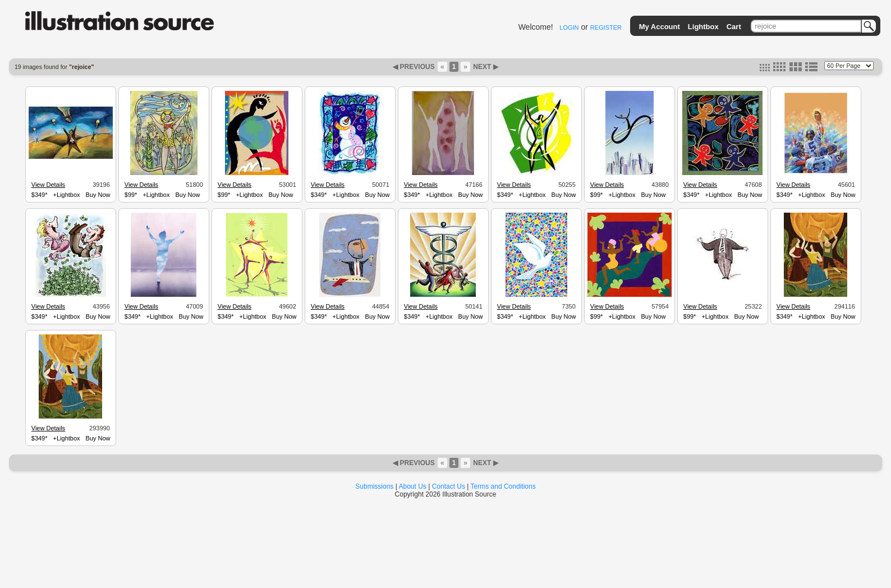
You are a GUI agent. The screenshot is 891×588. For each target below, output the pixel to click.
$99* (131, 195)
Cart (734, 27)
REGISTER (606, 27)
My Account (660, 27)
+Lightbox (67, 195)
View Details (48, 185)
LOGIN (569, 27)
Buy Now (98, 195)
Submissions (374, 486)
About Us (413, 486)
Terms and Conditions (503, 486)
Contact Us (449, 486)
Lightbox (703, 27)
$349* (40, 195)
